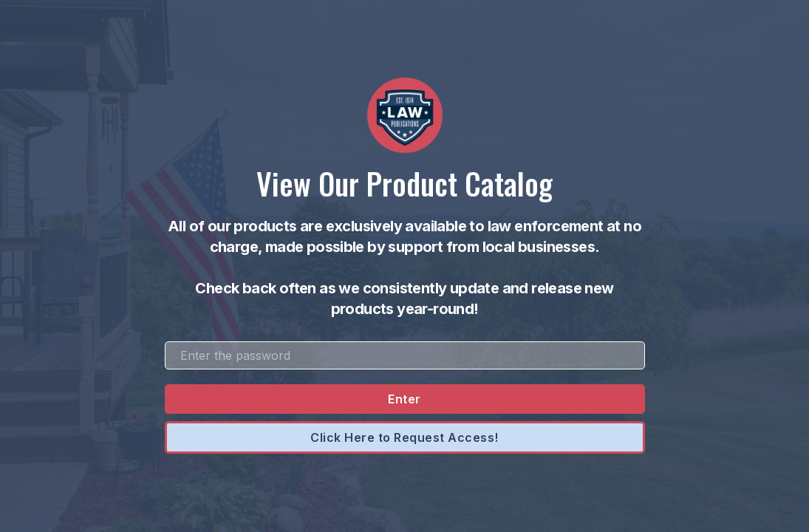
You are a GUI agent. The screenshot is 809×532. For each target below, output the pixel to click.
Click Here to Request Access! (404, 437)
